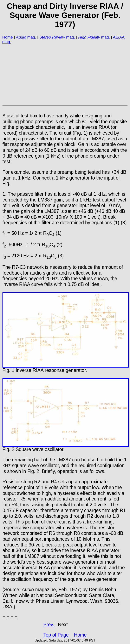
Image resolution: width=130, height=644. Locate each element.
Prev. (49, 625)
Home (8, 37)
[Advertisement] (65, 75)
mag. (31, 37)
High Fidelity (89, 37)
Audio (21, 37)
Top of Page (56, 635)
